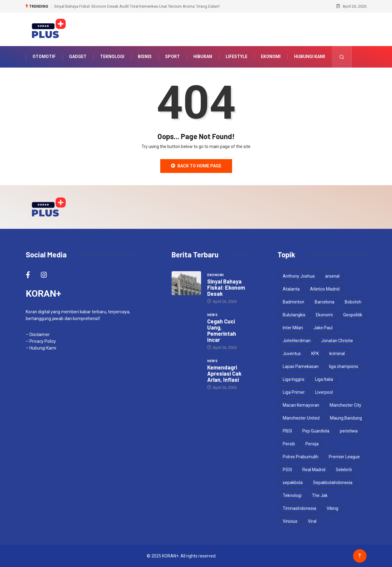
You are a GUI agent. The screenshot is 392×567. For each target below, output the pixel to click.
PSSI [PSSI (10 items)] (287, 469)
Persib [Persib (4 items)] (289, 444)
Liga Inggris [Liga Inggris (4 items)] (294, 379)
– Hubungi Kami (41, 348)
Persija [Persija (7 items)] (312, 444)
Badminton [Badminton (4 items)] (293, 302)
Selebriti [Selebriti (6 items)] (344, 469)
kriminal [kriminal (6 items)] (337, 353)
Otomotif (44, 57)
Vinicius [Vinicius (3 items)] (290, 521)
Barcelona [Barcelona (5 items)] (324, 302)
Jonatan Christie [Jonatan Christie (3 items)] (337, 340)
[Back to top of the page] (360, 555)
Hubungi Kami (310, 57)
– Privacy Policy (41, 341)
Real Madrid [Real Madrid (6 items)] (314, 469)
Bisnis (145, 57)
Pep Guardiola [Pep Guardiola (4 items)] (316, 431)
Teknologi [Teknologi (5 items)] (292, 495)
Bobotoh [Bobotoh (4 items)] (353, 302)
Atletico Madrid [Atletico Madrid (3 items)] (325, 289)
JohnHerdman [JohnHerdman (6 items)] (297, 340)
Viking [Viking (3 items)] (332, 508)
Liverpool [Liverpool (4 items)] (324, 392)
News (212, 315)
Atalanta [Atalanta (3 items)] (291, 289)
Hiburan (203, 57)
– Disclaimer (38, 334)
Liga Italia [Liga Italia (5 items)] (324, 379)
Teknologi (112, 57)
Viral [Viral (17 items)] (312, 521)
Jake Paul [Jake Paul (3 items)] (323, 327)
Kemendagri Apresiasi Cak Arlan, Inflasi (224, 373)
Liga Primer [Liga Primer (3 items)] (294, 392)
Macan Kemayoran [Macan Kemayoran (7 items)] (301, 405)
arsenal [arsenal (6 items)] (332, 276)
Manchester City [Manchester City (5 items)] (345, 405)
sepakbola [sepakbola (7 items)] (293, 482)
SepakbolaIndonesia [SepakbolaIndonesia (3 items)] (333, 482)
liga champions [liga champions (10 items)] (344, 366)
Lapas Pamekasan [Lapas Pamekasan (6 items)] (301, 366)
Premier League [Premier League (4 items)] (344, 456)
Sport (173, 57)
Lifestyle (237, 57)
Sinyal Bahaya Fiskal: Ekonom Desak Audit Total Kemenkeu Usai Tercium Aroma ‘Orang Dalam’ (137, 6)
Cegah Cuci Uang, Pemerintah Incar (222, 330)
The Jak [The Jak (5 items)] (320, 495)
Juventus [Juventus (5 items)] (292, 353)
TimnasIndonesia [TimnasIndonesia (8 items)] (299, 508)
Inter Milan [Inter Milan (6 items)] (293, 327)
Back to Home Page (196, 166)
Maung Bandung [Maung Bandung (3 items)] (346, 418)
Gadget (78, 57)
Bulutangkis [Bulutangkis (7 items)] (294, 315)
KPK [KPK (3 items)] (315, 353)
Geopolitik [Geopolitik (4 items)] (353, 315)
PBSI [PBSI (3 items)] (287, 431)
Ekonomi (271, 57)
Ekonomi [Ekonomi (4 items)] (324, 315)
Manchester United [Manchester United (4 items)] (301, 418)
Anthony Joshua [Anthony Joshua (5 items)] (299, 276)
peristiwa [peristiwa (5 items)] (349, 431)
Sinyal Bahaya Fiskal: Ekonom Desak (226, 287)
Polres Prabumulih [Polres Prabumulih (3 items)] (301, 456)
